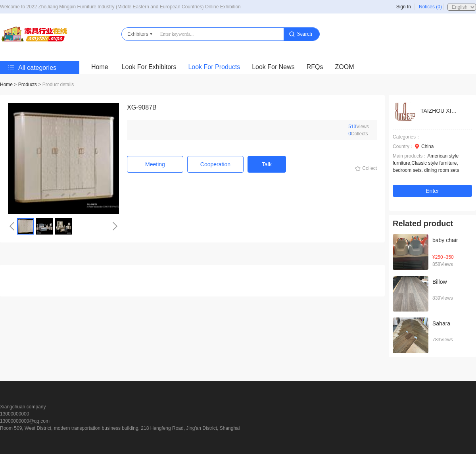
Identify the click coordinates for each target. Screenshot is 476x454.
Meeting (155, 164)
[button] (12, 226)
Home (100, 67)
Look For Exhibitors (149, 67)
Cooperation (215, 164)
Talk (267, 164)
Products (28, 85)
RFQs (315, 67)
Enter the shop (432, 192)
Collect (369, 168)
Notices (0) (430, 7)
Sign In (404, 7)
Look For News (273, 67)
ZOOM (345, 67)
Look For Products (214, 67)
